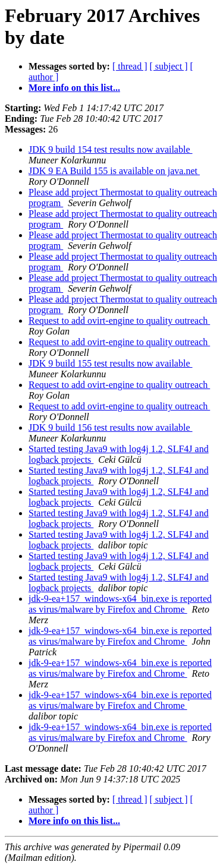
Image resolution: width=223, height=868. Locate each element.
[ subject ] (169, 66)
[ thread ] (130, 66)
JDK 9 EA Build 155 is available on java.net (114, 171)
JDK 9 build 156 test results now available (111, 427)
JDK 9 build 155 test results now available (111, 363)
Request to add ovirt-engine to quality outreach (119, 321)
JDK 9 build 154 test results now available (111, 149)
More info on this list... (74, 88)
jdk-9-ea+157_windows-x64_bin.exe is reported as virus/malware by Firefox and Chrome (120, 604)
